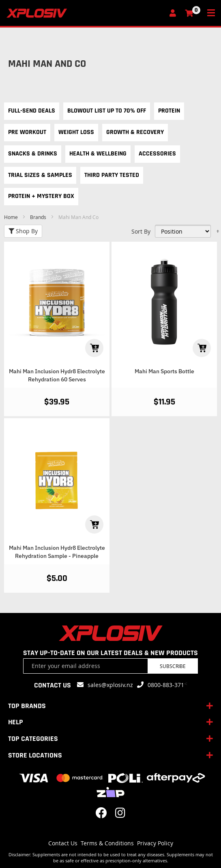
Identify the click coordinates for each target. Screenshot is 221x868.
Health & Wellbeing (98, 154)
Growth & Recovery (135, 132)
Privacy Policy (155, 843)
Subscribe (173, 666)
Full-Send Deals (32, 111)
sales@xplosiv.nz (110, 685)
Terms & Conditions (107, 843)
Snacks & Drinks (33, 154)
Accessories (157, 154)
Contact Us (63, 843)
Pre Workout (27, 132)
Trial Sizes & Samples (40, 175)
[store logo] (85, 13)
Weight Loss (76, 132)
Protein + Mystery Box (41, 196)
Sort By (141, 231)
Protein (169, 111)
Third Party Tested (112, 175)
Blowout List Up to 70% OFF (107, 111)
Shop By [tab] (23, 231)
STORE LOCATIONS (35, 755)
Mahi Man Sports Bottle (164, 371)
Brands (39, 217)
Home (12, 217)
